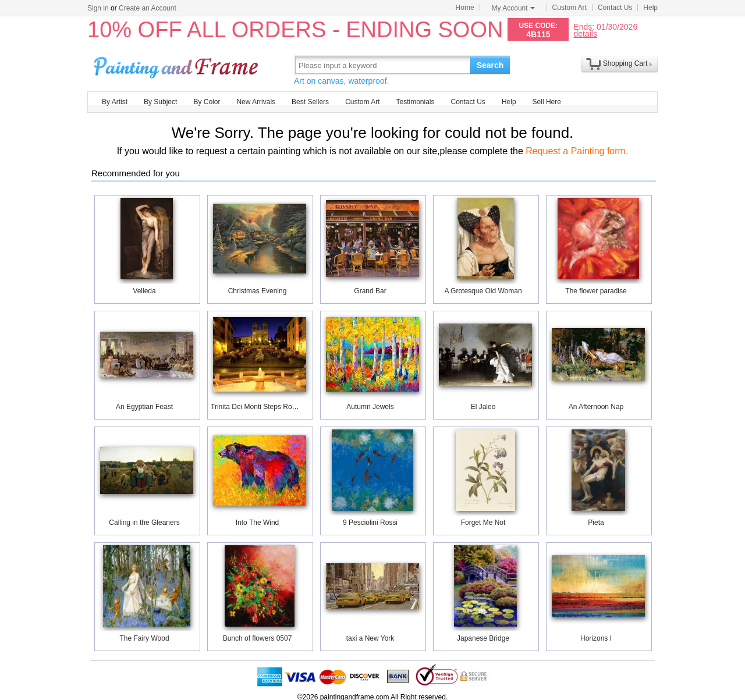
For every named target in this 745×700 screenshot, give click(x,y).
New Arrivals (256, 102)
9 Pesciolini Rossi (370, 523)
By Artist (115, 102)
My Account (513, 8)
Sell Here (547, 102)
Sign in (98, 8)
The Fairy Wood (144, 638)
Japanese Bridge (483, 638)
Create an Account (148, 8)
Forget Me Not (483, 523)
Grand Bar (370, 291)
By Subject (160, 102)
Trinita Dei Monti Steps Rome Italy (264, 407)
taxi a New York (370, 638)
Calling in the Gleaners (144, 523)
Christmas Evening (258, 291)
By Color (207, 102)
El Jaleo (483, 407)
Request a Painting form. (577, 151)
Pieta (596, 523)
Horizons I (596, 638)
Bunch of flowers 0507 (258, 638)
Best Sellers (310, 102)
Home (465, 8)
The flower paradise (596, 291)
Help (650, 8)
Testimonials (415, 102)
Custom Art (570, 8)
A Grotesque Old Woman (483, 291)
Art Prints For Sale (178, 65)
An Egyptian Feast (144, 407)
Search (490, 65)
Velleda (144, 291)
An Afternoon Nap (596, 407)
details (585, 33)
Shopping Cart (625, 63)
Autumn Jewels (370, 407)
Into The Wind (257, 523)
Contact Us (615, 8)
